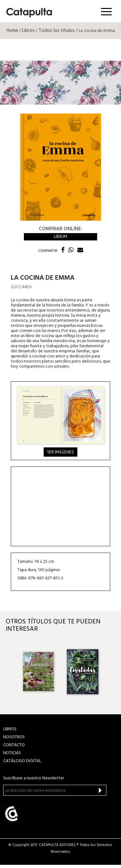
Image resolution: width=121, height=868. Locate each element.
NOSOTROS (14, 737)
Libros (28, 31)
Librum (60, 236)
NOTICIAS (12, 753)
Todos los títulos (57, 31)
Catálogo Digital (22, 761)
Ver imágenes (60, 452)
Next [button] (111, 672)
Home (12, 31)
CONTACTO (14, 745)
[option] (38, 672)
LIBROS (10, 729)
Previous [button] (10, 672)
